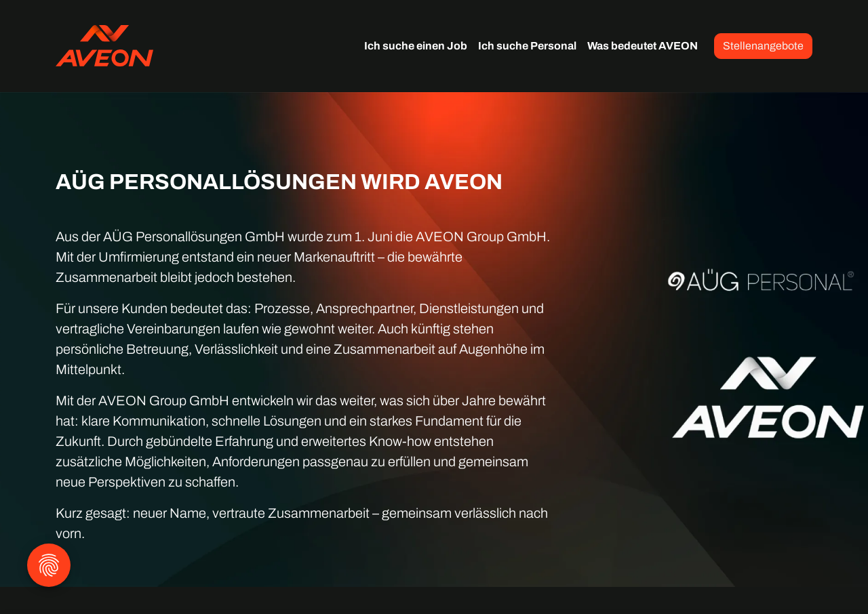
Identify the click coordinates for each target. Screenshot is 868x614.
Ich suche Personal (527, 46)
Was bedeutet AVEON (643, 46)
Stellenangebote (763, 46)
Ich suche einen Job (416, 46)
